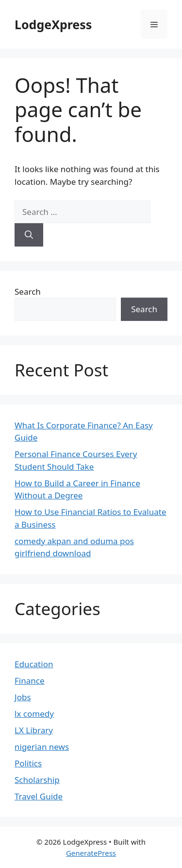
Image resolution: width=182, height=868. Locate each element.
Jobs (23, 697)
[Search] (29, 235)
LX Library (34, 730)
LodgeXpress (53, 24)
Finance (30, 681)
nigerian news (42, 747)
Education (34, 664)
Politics (28, 763)
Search (28, 292)
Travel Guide (39, 796)
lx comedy (34, 714)
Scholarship (37, 780)
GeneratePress (91, 853)
